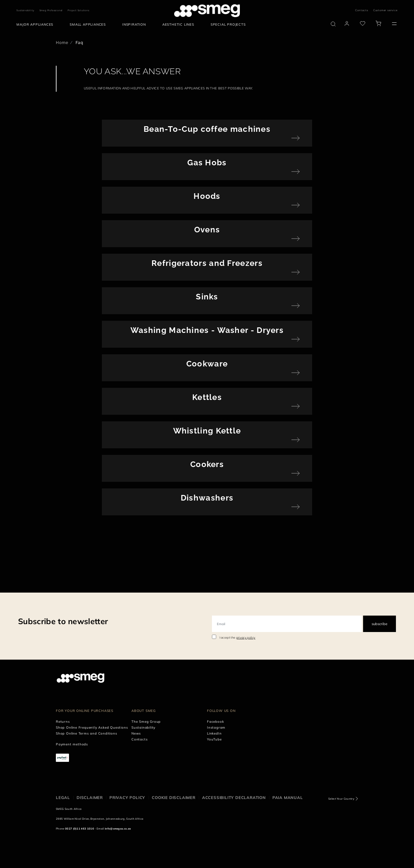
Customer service (385, 10)
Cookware (207, 364)
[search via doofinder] (333, 24)
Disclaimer (90, 798)
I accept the (238, 637)
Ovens (207, 230)
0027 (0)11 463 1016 (80, 829)
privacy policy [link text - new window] (246, 637)
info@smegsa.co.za (118, 829)
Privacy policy (127, 798)
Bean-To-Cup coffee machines (207, 129)
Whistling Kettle (207, 431)
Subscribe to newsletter (63, 621)
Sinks (207, 297)
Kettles (207, 397)
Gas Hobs (207, 163)
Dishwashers (207, 498)
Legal (63, 798)
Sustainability (25, 10)
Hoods (207, 196)
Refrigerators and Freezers (207, 263)
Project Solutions (79, 10)
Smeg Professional (51, 10)
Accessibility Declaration (234, 798)
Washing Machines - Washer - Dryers (207, 330)
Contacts (362, 10)
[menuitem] (36, 25)
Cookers (207, 464)
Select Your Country (341, 799)
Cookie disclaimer (174, 798)
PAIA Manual (288, 798)
